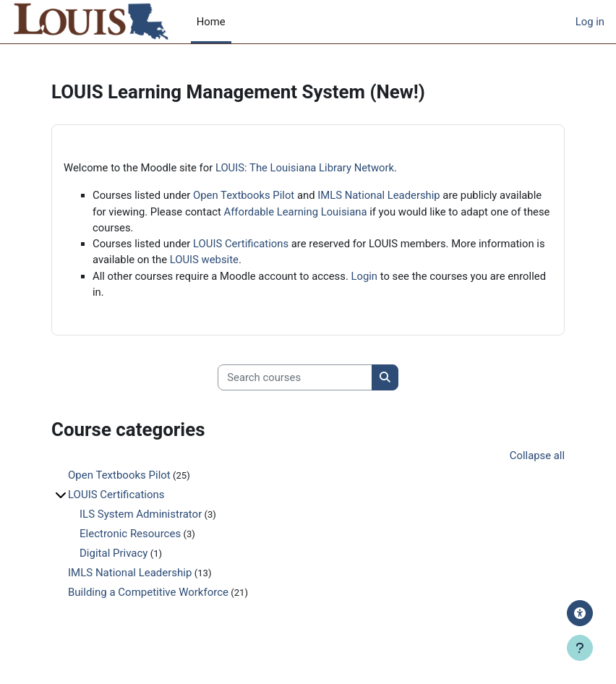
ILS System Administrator (141, 514)
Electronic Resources (130, 534)
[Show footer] (580, 648)
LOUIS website (204, 260)
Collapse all (537, 456)
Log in (590, 22)
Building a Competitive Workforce (148, 592)
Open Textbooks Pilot (244, 195)
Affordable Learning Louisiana (296, 212)
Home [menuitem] (211, 22)
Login (365, 276)
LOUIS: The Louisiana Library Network (305, 168)
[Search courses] (295, 377)
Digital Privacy (114, 553)
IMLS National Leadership (378, 195)
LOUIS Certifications (241, 244)
